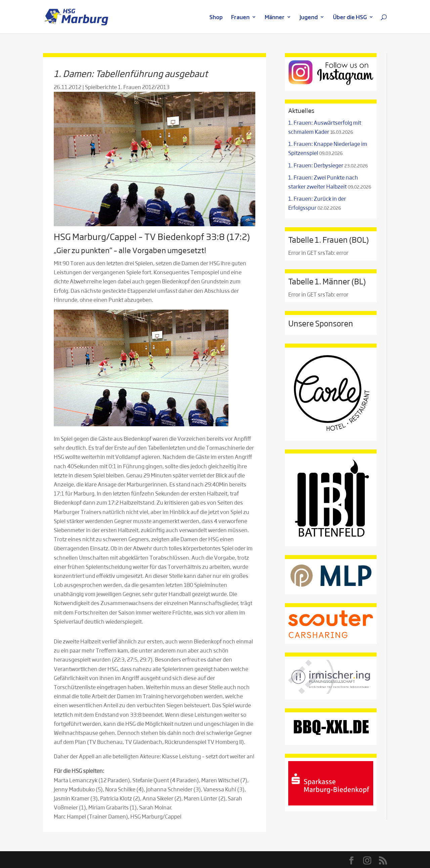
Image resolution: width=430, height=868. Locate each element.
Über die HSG (350, 18)
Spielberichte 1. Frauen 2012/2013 (127, 87)
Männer (275, 18)
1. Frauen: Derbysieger (316, 165)
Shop (216, 18)
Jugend (309, 18)
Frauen (240, 18)
